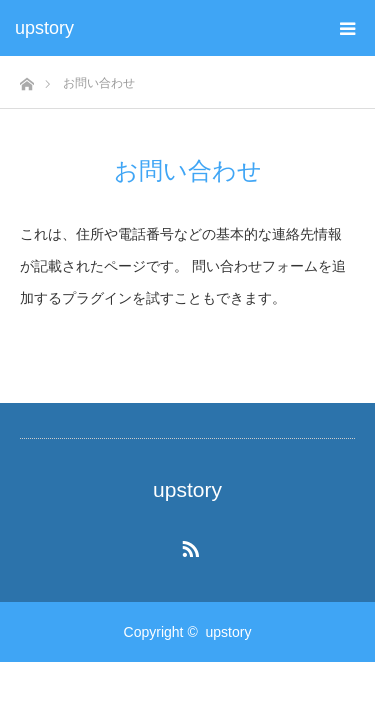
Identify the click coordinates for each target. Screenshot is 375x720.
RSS (188, 545)
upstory (44, 28)
